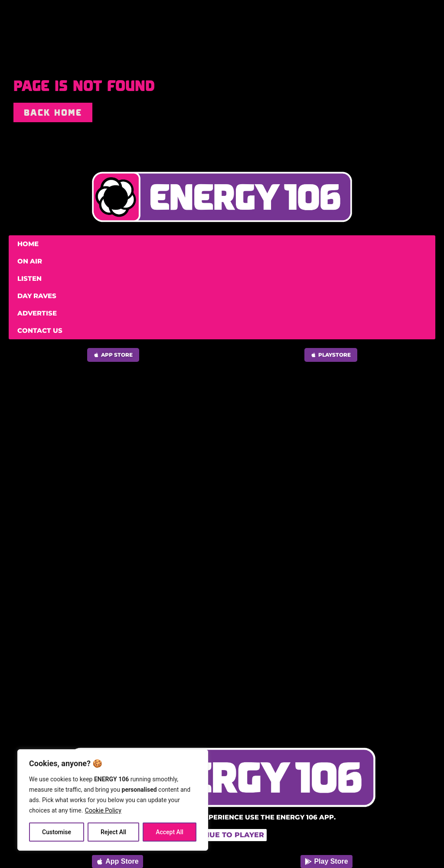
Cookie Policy (103, 810)
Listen (29, 278)
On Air (30, 261)
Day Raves (37, 296)
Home (28, 244)
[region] (113, 800)
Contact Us (40, 330)
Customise (57, 832)
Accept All (170, 832)
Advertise (37, 313)
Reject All (113, 832)
